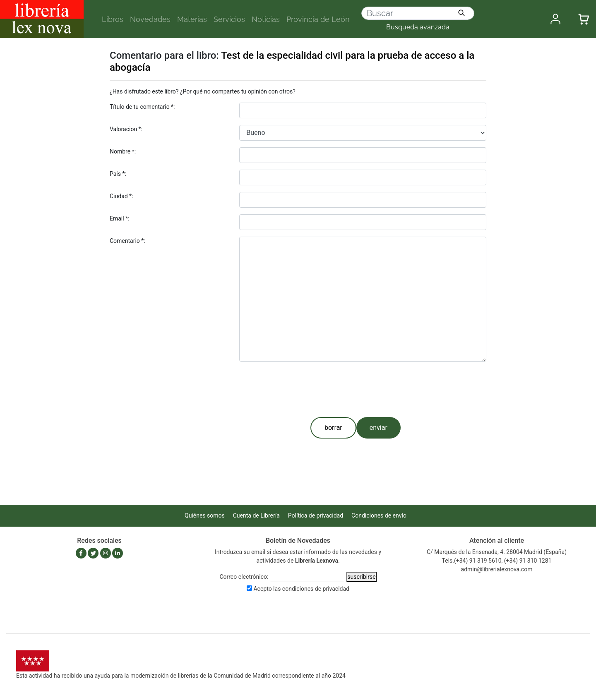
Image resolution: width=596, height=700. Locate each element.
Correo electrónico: (244, 577)
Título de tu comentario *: (142, 107)
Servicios (229, 19)
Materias (192, 19)
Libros (113, 19)
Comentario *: (127, 241)
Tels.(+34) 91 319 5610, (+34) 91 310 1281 (497, 561)
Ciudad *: (121, 196)
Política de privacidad (316, 515)
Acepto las (301, 589)
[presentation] (302, 388)
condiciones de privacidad (316, 589)
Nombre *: (123, 151)
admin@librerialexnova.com (497, 569)
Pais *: (118, 174)
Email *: (120, 218)
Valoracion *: (126, 129)
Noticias (266, 19)
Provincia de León (318, 19)
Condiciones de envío (379, 515)
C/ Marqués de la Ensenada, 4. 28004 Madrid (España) (497, 552)
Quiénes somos (205, 515)
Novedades (150, 19)
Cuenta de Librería (256, 515)
